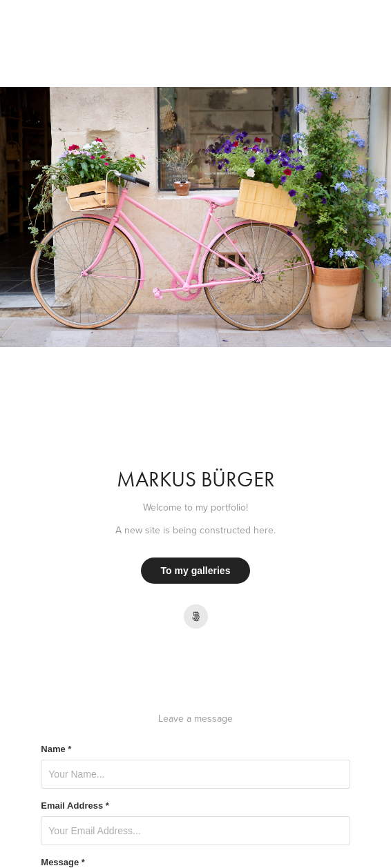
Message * (63, 862)
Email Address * (75, 806)
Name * (56, 749)
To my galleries (196, 571)
